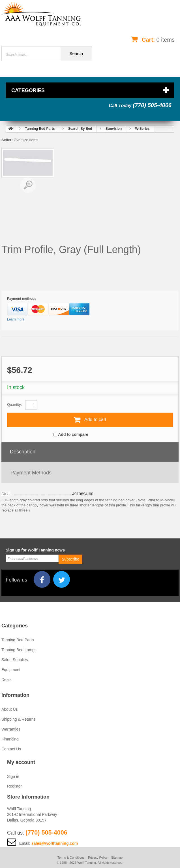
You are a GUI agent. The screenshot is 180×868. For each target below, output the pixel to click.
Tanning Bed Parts (18, 640)
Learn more (16, 319)
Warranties (11, 729)
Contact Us (11, 749)
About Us (10, 709)
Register (14, 786)
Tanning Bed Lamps (19, 650)
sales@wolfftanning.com (55, 843)
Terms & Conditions (71, 858)
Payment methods (31, 473)
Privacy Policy (98, 858)
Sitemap (117, 858)
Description (23, 452)
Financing (10, 739)
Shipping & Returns (19, 719)
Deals (7, 680)
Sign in (13, 776)
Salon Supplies (15, 660)
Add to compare (73, 434)
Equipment (11, 670)
